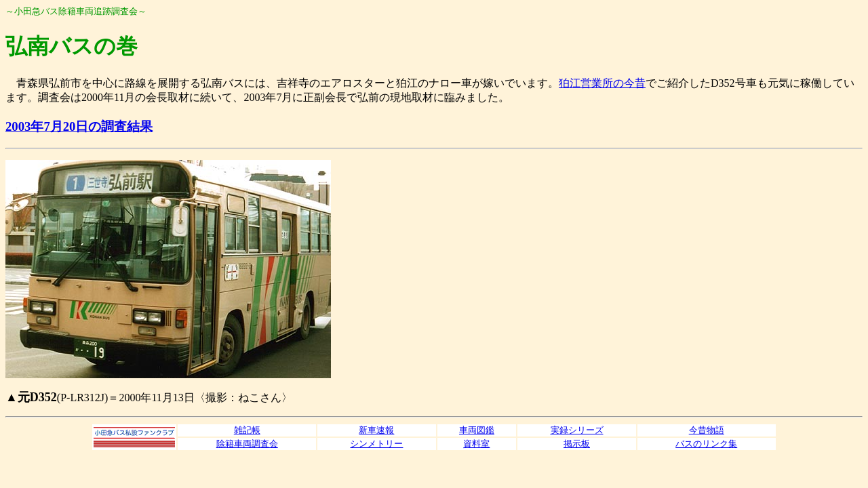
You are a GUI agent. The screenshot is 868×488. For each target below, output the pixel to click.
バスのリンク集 (706, 444)
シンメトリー (376, 444)
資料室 (476, 444)
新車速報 (376, 430)
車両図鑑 (477, 430)
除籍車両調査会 (247, 444)
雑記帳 (247, 430)
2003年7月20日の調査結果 (79, 126)
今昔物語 (707, 430)
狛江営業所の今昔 (602, 83)
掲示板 (577, 444)
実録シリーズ (577, 430)
